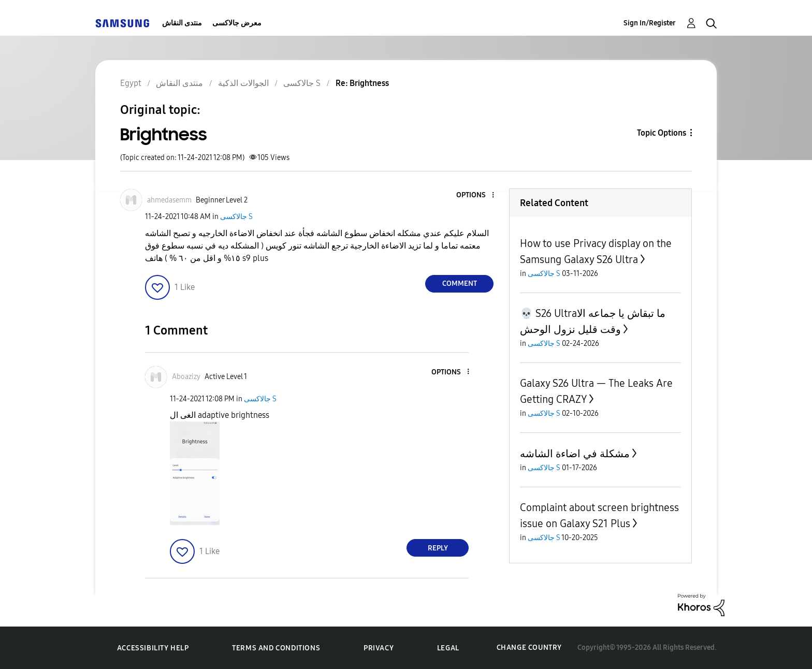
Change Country (529, 648)
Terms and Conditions (276, 648)
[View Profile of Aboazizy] (186, 377)
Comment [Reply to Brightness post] (460, 283)
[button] (476, 195)
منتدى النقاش (182, 23)
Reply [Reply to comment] (438, 548)
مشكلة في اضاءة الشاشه (575, 454)
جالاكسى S (236, 217)
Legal (448, 648)
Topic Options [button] (662, 133)
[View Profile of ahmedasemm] (169, 200)
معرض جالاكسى (237, 23)
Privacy (379, 648)
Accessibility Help (153, 648)
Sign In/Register (650, 23)
